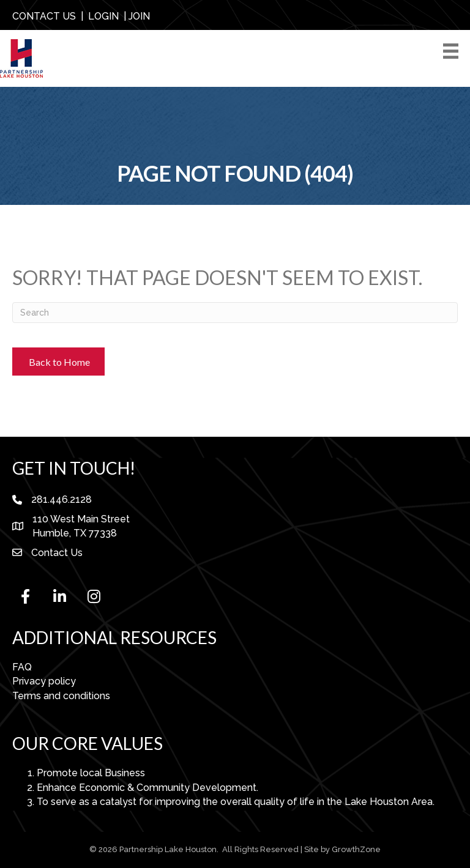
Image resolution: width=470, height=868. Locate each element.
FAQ (22, 667)
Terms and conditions (61, 696)
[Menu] (453, 51)
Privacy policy (44, 681)
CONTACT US (44, 16)
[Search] (235, 313)
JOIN (139, 16)
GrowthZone (356, 849)
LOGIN (103, 16)
